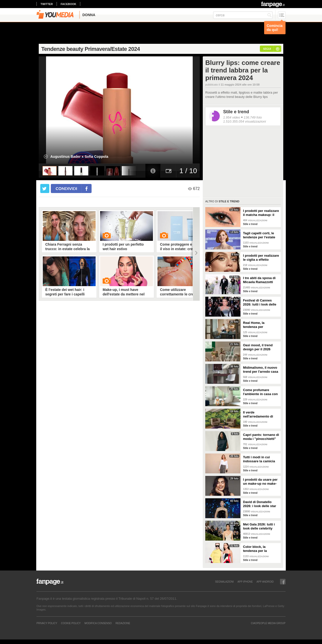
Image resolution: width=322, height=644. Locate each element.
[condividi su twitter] (45, 188)
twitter (47, 4)
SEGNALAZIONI (224, 582)
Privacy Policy (47, 623)
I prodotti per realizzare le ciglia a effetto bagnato (261, 258)
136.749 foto (253, 117)
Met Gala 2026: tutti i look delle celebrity (259, 526)
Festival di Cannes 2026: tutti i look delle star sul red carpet (260, 302)
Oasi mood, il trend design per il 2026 (258, 347)
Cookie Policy (71, 623)
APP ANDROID (265, 582)
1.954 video (232, 117)
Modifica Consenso (98, 623)
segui (267, 49)
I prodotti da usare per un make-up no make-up (260, 482)
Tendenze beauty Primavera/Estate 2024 (91, 49)
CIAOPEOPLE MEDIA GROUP (268, 623)
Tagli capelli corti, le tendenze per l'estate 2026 (259, 235)
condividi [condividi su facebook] (66, 188)
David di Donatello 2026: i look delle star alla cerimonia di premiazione (260, 504)
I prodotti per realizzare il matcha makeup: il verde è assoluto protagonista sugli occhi (261, 213)
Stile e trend (236, 112)
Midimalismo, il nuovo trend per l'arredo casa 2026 (261, 370)
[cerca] (243, 15)
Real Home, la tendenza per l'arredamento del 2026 (261, 325)
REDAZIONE (123, 623)
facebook (68, 4)
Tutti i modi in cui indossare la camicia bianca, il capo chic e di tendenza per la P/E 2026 (260, 459)
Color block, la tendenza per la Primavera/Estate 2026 (260, 549)
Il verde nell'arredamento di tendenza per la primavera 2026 (258, 414)
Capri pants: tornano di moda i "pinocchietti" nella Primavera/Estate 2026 (261, 437)
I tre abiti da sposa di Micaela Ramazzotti (259, 280)
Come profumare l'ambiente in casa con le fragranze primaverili (261, 392)
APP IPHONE (245, 582)
